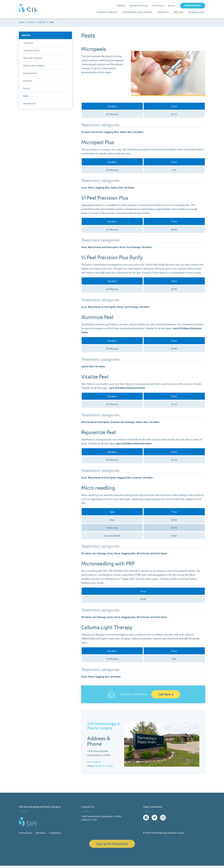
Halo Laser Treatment (33, 60)
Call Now (166, 697)
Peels (26, 98)
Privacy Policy (26, 835)
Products (163, 12)
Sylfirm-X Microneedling (34, 68)
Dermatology (196, 12)
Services (172, 6)
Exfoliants (28, 83)
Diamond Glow (30, 75)
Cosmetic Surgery (107, 12)
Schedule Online (193, 5)
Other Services (30, 106)
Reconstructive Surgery (138, 12)
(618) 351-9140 (104, 768)
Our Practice (158, 6)
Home (21, 25)
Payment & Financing (139, 6)
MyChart (121, 6)
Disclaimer (41, 835)
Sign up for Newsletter (112, 846)
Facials (26, 91)
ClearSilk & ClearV (31, 53)
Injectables (28, 45)
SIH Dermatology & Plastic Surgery (103, 728)
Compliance (55, 835)
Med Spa (179, 12)
